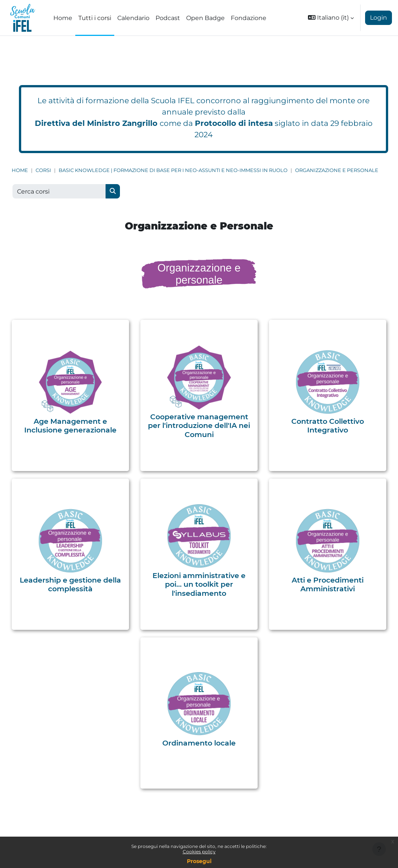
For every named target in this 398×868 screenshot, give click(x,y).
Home (20, 170)
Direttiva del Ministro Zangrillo (96, 123)
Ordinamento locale (199, 743)
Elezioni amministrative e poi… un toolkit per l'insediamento (199, 584)
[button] (331, 18)
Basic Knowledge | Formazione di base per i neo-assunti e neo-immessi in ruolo (173, 170)
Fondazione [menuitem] (249, 18)
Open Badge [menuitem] (205, 18)
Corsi (43, 170)
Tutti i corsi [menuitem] (95, 18)
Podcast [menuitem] (168, 18)
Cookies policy (199, 852)
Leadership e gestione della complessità (70, 584)
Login (379, 18)
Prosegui (199, 861)
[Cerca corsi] (59, 191)
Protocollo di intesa (234, 123)
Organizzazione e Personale (337, 170)
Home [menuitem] (63, 18)
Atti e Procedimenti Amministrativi (328, 584)
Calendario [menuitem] (133, 18)
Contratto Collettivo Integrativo (328, 425)
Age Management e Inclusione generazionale (70, 425)
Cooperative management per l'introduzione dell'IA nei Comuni (199, 425)
